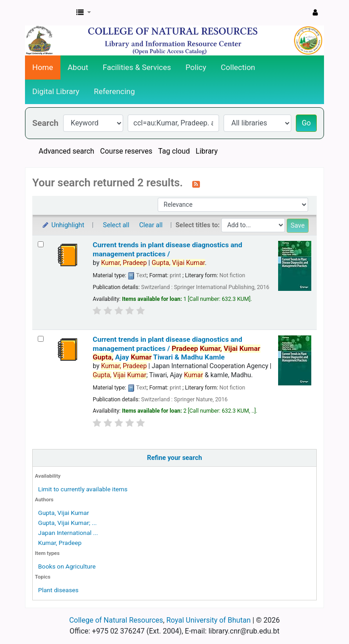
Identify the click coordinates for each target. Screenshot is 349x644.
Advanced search (66, 151)
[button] (84, 13)
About (78, 67)
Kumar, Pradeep (60, 543)
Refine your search (175, 458)
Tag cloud (174, 151)
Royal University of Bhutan (209, 620)
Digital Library (56, 91)
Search (45, 123)
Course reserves (126, 151)
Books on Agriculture (67, 566)
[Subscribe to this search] (196, 184)
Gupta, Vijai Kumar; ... (67, 523)
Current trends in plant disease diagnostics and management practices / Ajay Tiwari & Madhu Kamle (177, 348)
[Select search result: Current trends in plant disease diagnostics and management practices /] (41, 244)
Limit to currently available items (83, 489)
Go (306, 123)
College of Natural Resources (116, 620)
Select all (116, 225)
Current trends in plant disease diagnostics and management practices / (167, 249)
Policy (196, 67)
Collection (238, 67)
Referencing (115, 91)
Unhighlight (63, 225)
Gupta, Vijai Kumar (64, 513)
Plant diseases (58, 590)
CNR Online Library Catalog (48, 13)
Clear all (151, 225)
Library (207, 151)
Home (43, 67)
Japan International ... (68, 533)
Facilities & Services (137, 67)
